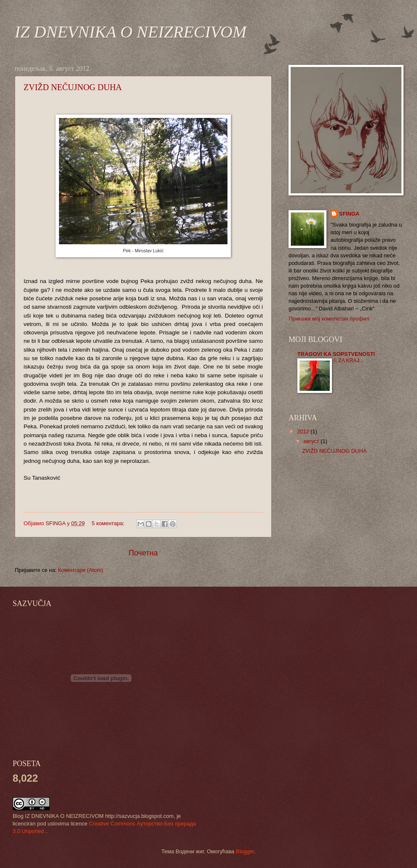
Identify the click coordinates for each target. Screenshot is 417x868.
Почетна (143, 553)
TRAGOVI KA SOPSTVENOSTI (336, 354)
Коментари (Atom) (81, 570)
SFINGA (349, 214)
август (312, 441)
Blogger (245, 851)
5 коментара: (109, 523)
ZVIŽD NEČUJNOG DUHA (73, 87)
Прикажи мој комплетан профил (329, 319)
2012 (304, 431)
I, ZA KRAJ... (349, 361)
